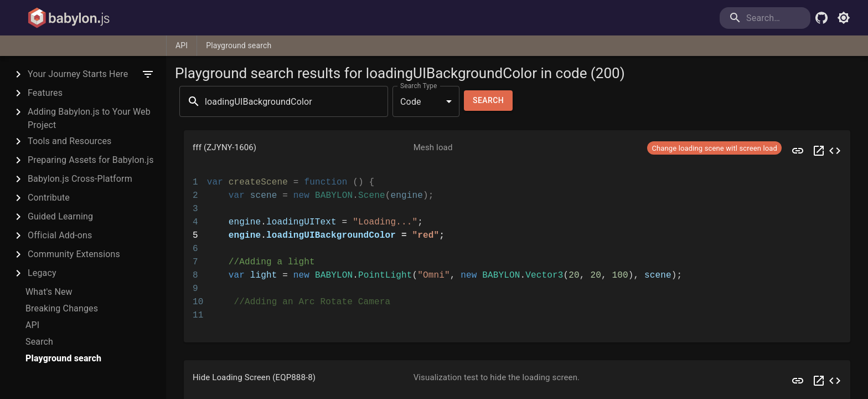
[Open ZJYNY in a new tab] (819, 151)
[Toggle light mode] (844, 18)
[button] (517, 151)
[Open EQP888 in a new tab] (819, 381)
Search (488, 101)
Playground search (239, 45)
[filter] (148, 74)
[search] (765, 18)
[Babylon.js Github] (821, 18)
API (182, 45)
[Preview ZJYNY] (798, 151)
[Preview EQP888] (798, 381)
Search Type (418, 86)
